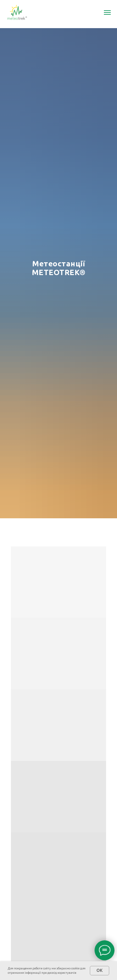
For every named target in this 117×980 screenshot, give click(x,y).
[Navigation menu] (107, 13)
